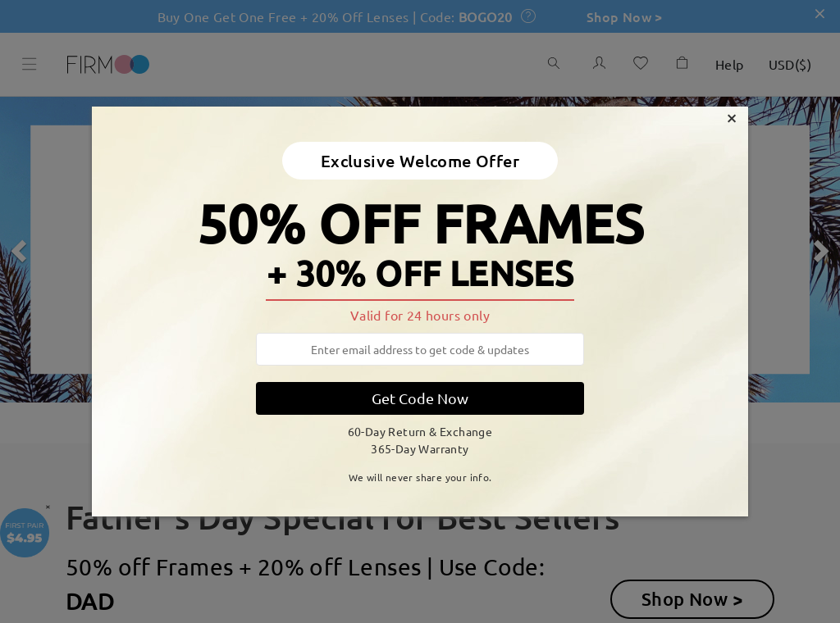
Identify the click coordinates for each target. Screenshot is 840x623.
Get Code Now (420, 398)
